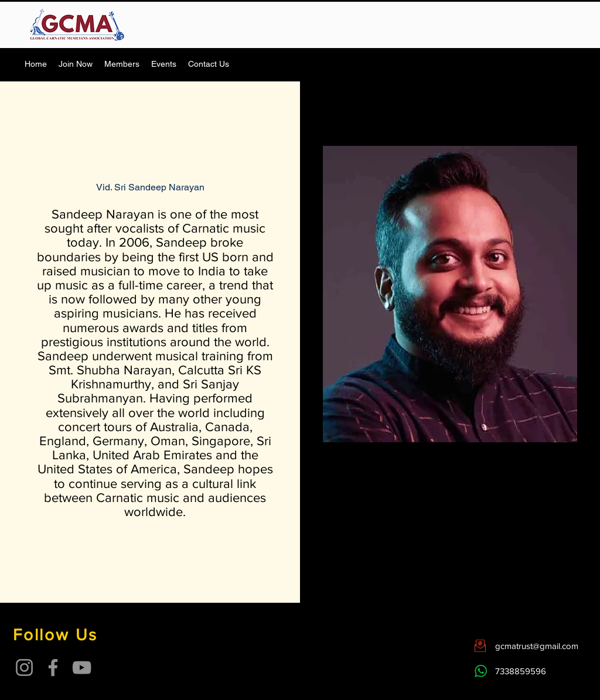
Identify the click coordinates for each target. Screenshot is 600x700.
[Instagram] (24, 667)
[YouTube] (82, 667)
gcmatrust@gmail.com (537, 646)
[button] (122, 64)
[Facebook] (53, 667)
